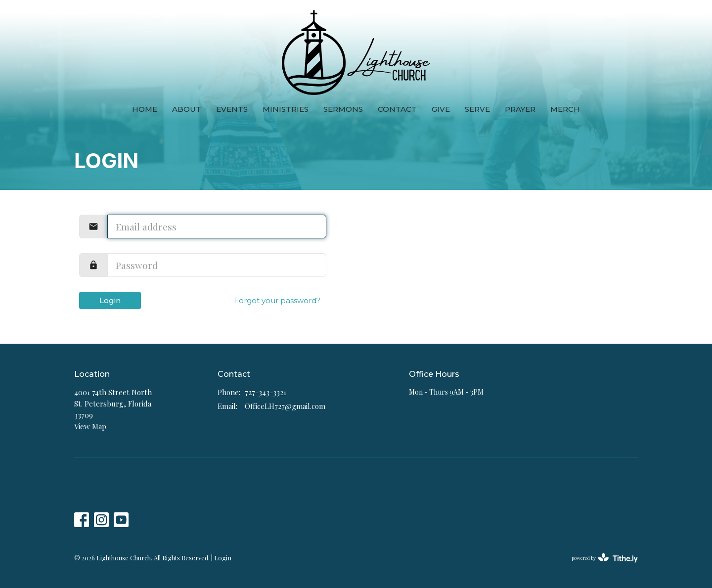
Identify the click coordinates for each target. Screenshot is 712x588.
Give (441, 109)
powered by (605, 558)
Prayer (520, 109)
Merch (565, 109)
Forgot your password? (277, 300)
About (187, 109)
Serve (477, 109)
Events (232, 109)
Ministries (286, 109)
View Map (90, 426)
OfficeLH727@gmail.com (285, 406)
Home (145, 109)
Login (110, 300)
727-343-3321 (266, 392)
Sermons (343, 109)
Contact (397, 109)
